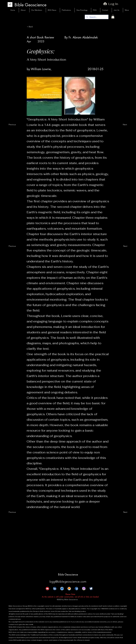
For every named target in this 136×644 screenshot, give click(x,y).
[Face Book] (75, 590)
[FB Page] (68, 590)
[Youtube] (46, 590)
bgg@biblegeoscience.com (68, 582)
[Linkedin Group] (61, 590)
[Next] (121, 125)
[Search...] (96, 17)
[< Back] (35, 27)
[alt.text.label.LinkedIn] (53, 590)
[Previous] (15, 125)
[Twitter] (90, 590)
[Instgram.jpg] (82, 590)
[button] (113, 17)
